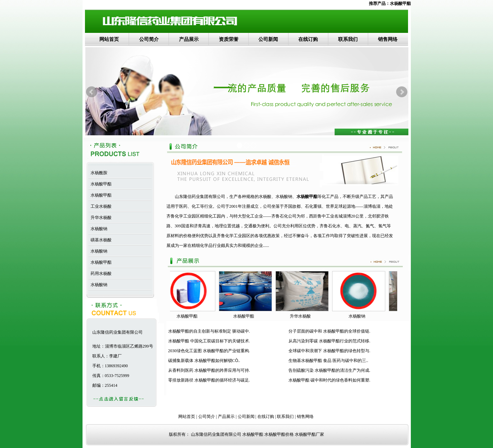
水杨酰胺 (98, 173)
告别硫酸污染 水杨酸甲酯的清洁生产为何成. (329, 370)
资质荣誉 (229, 39)
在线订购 (308, 39)
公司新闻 (268, 39)
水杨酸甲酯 (400, 3)
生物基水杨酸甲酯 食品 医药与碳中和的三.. (328, 361)
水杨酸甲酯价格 (279, 434)
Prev (92, 92)
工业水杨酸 (100, 206)
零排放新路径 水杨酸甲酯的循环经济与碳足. (209, 380)
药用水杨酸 (100, 273)
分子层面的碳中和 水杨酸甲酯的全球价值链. (329, 331)
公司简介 (149, 39)
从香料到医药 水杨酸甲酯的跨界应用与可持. (209, 370)
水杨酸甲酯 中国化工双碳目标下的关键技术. (209, 341)
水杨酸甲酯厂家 (309, 434)
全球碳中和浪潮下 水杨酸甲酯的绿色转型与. (329, 351)
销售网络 (388, 39)
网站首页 (109, 39)
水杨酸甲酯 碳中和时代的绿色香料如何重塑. (329, 380)
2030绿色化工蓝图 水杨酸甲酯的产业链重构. (209, 351)
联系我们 (348, 39)
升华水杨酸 (100, 218)
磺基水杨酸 (100, 240)
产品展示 (189, 39)
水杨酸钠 (98, 229)
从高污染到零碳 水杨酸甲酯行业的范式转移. (329, 341)
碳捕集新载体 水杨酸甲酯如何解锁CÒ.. (204, 361)
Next (402, 92)
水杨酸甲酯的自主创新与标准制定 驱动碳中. (209, 331)
